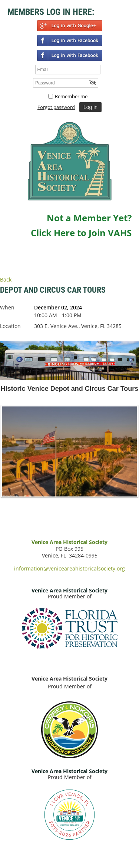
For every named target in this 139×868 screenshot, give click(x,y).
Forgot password (56, 107)
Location (10, 326)
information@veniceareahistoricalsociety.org (69, 568)
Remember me (71, 96)
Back (6, 279)
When (7, 307)
